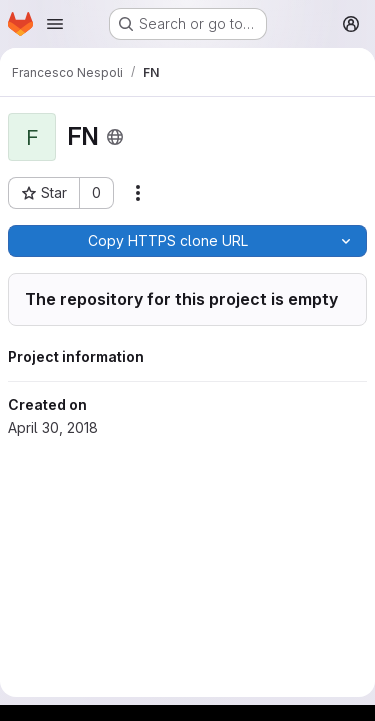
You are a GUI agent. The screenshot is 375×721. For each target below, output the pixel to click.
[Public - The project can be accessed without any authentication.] (115, 137)
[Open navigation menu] (55, 24)
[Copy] (167, 241)
